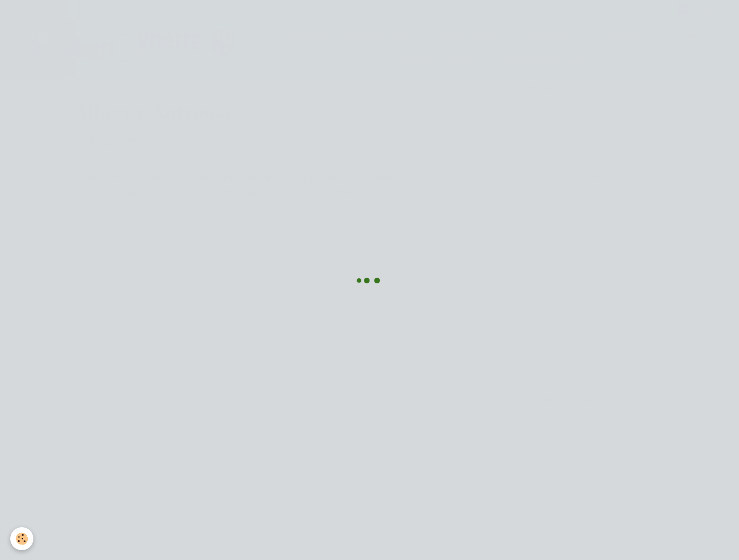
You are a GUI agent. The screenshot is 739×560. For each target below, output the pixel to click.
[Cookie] (22, 539)
